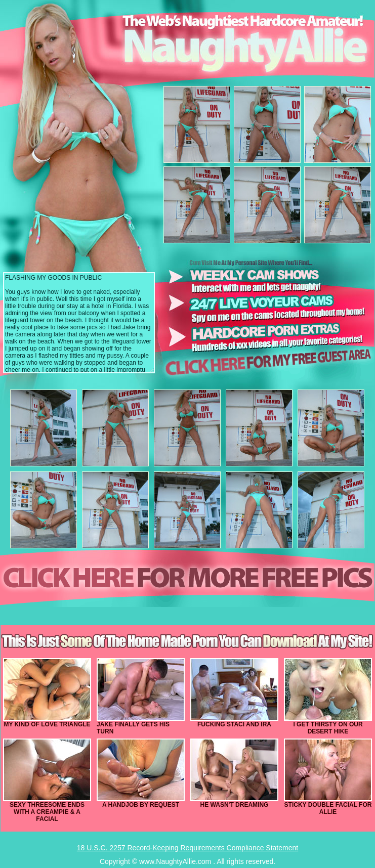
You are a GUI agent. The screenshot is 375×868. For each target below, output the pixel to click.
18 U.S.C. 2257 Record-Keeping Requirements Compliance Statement (187, 848)
